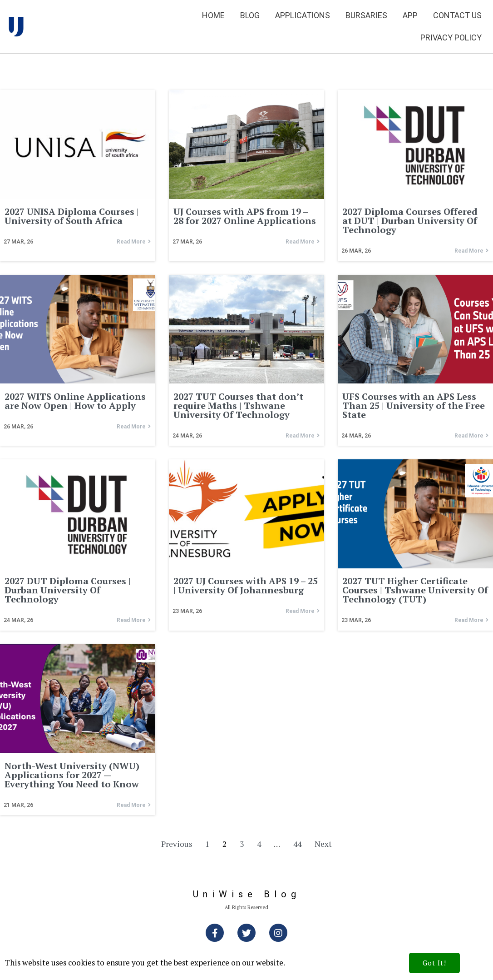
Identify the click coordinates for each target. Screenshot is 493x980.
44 (297, 844)
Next (323, 844)
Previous (177, 844)
